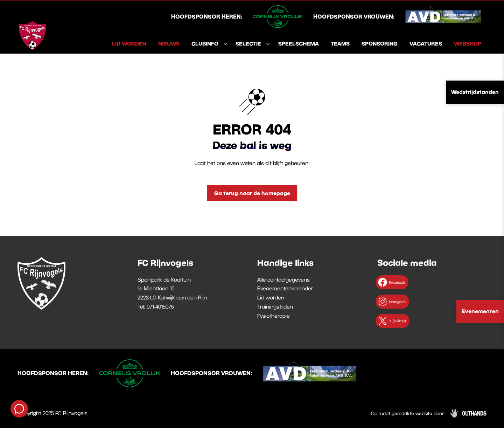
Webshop (468, 43)
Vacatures (426, 43)
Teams (340, 43)
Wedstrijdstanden (475, 92)
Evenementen (480, 311)
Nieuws (169, 43)
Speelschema (299, 43)
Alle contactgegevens (283, 279)
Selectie (248, 43)
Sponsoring (380, 43)
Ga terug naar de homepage (252, 193)
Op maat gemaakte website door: (408, 413)
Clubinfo (205, 43)
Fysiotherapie (274, 316)
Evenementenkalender (285, 288)
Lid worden (129, 43)
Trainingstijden (275, 306)
